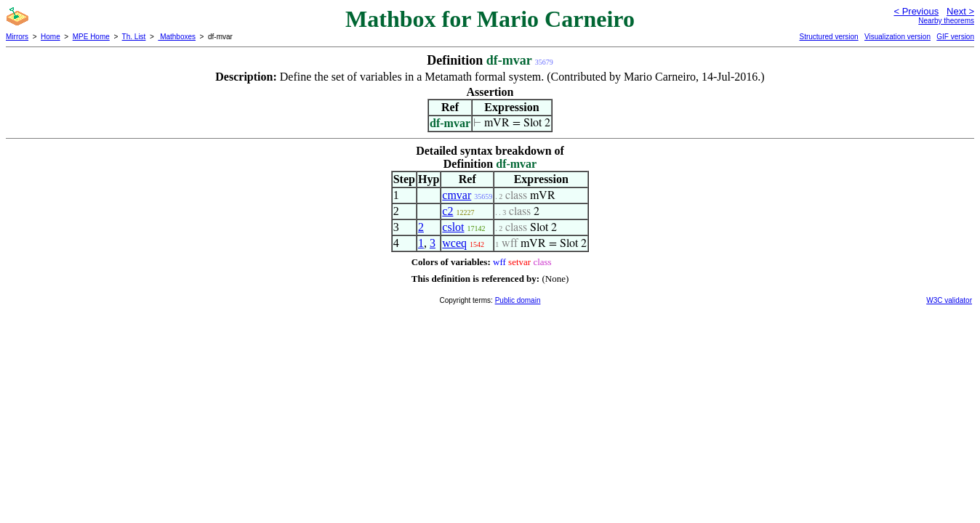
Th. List (134, 37)
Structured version (828, 37)
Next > (960, 11)
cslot (453, 227)
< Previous (916, 11)
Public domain (518, 300)
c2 (447, 211)
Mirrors (17, 37)
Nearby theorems (946, 21)
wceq (454, 243)
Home (51, 37)
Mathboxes (177, 37)
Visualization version (897, 37)
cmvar (457, 195)
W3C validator (949, 300)
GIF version (955, 37)
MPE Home (91, 37)
